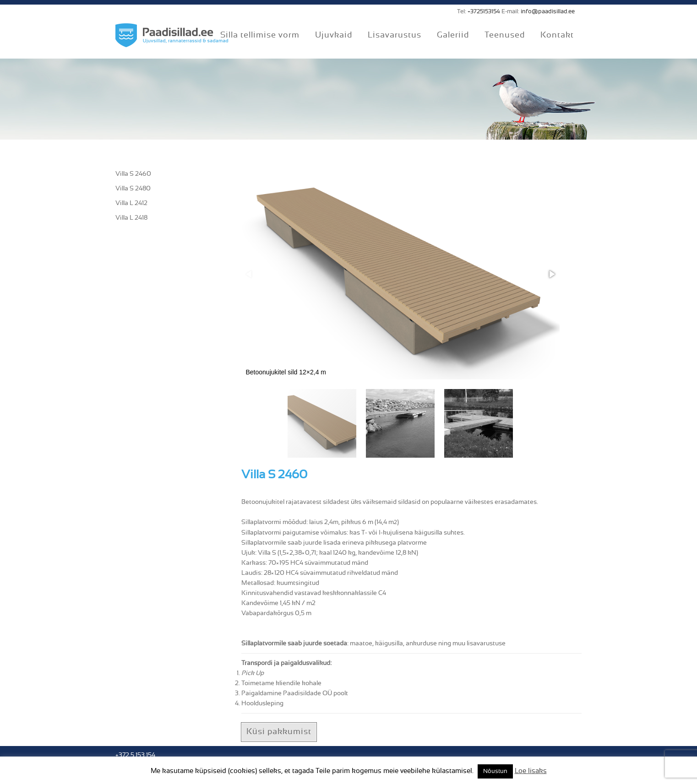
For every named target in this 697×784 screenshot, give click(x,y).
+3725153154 (484, 12)
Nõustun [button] (495, 771)
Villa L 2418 (131, 218)
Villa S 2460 (133, 174)
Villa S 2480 (133, 189)
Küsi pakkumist (279, 732)
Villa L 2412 (131, 203)
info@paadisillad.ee (548, 12)
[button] (551, 274)
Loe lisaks (531, 771)
